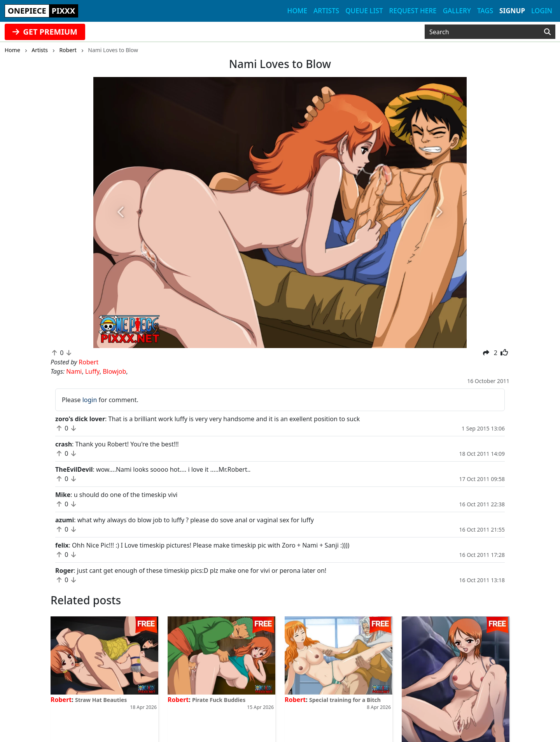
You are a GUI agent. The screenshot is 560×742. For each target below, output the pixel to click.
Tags (485, 11)
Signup (512, 11)
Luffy (92, 371)
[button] (121, 213)
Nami (74, 371)
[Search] (547, 32)
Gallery (457, 11)
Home (297, 11)
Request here (413, 11)
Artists (326, 11)
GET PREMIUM (45, 32)
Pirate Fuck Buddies (219, 700)
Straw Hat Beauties (101, 700)
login (90, 400)
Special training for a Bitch (345, 700)
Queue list (364, 11)
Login (542, 11)
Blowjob (114, 371)
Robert (61, 700)
